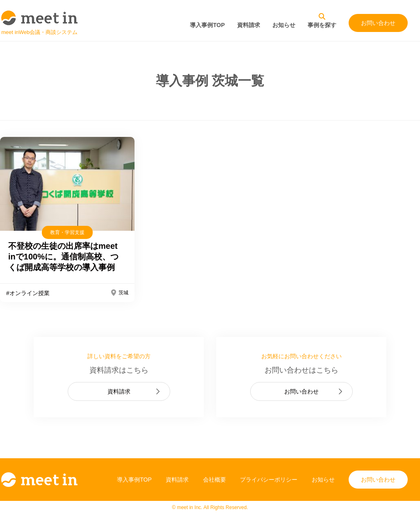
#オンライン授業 (28, 293)
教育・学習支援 (67, 232)
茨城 (123, 293)
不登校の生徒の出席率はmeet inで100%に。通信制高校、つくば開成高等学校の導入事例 (63, 257)
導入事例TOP (207, 25)
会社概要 (215, 480)
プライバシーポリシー (269, 480)
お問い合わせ (378, 23)
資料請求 (249, 25)
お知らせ (284, 25)
